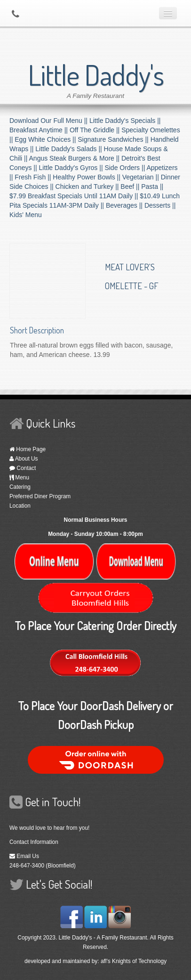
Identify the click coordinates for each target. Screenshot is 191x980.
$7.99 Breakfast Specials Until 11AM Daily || (75, 196)
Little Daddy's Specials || (125, 121)
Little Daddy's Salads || (69, 149)
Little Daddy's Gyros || (72, 168)
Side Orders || (125, 168)
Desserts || (160, 205)
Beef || (131, 186)
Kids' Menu (26, 215)
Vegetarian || (142, 177)
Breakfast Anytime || (40, 130)
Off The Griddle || (95, 130)
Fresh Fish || (34, 177)
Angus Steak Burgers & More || (75, 158)
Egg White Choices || (46, 139)
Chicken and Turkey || (88, 186)
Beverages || (125, 205)
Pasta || (152, 186)
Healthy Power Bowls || (87, 177)
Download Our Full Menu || (49, 121)
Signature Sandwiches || (114, 139)
